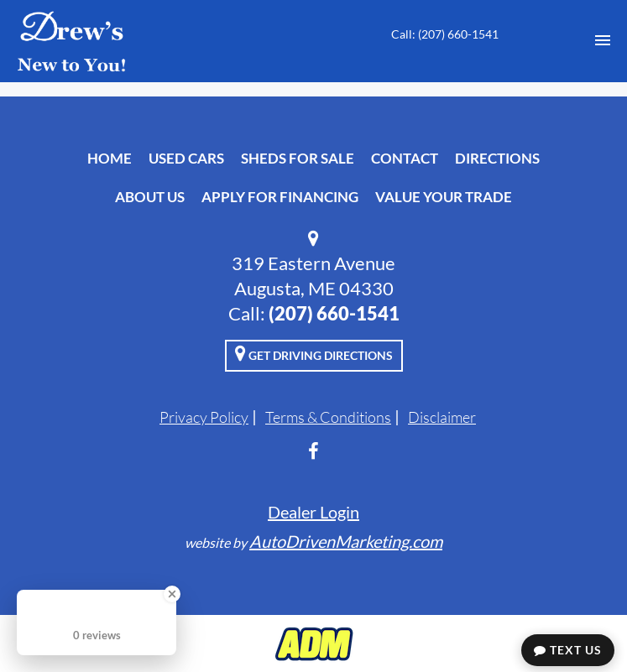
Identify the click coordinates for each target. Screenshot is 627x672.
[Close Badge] (172, 594)
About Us (150, 197)
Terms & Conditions (328, 417)
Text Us (568, 650)
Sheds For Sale (298, 158)
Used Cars (186, 158)
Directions (497, 158)
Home (110, 158)
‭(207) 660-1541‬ (334, 313)
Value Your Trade (444, 197)
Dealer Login (313, 512)
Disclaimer (442, 417)
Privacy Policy (204, 417)
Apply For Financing (280, 197)
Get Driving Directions (314, 353)
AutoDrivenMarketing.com (346, 541)
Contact (405, 158)
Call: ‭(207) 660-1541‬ (445, 34)
